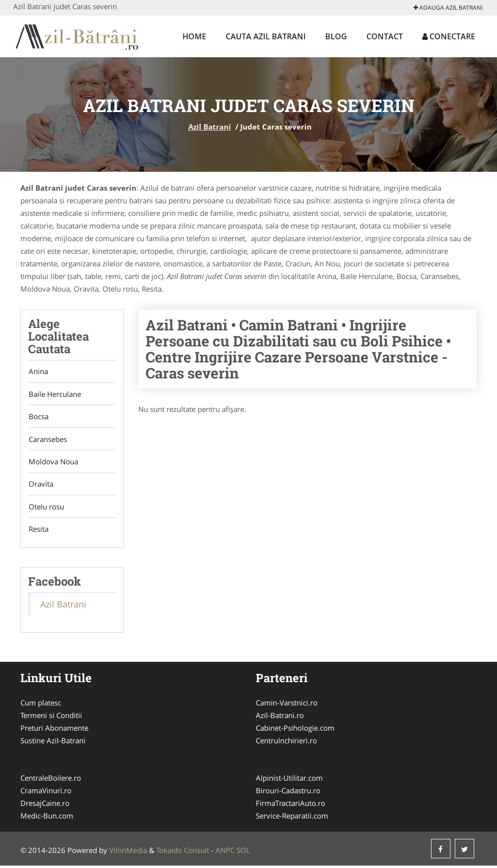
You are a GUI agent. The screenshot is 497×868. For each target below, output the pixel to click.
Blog (336, 36)
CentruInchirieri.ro (286, 743)
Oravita (41, 486)
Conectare (449, 36)
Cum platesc (41, 705)
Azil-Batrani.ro (280, 718)
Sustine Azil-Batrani (53, 743)
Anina (38, 372)
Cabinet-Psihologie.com (295, 730)
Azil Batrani (210, 127)
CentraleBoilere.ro (51, 780)
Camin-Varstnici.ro (287, 705)
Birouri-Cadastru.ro (288, 793)
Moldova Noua (53, 463)
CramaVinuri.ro (46, 793)
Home (194, 36)
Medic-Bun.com (47, 818)
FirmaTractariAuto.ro (290, 805)
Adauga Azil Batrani (448, 8)
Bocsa (38, 417)
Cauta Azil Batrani (266, 36)
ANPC (225, 852)
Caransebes (47, 440)
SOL (243, 852)
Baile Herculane (54, 394)
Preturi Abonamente (54, 730)
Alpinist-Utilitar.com (289, 780)
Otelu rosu (46, 508)
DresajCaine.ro (45, 805)
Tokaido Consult (183, 852)
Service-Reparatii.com (292, 818)
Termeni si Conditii (51, 718)
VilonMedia (128, 852)
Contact (385, 36)
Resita (38, 531)
